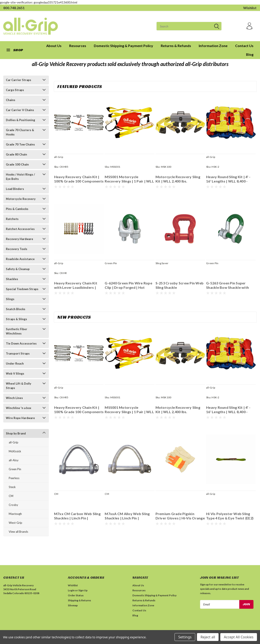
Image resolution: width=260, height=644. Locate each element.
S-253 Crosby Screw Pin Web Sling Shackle (180, 285)
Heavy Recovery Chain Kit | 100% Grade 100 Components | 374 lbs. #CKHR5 (79, 179)
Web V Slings (15, 374)
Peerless (14, 478)
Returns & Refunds (176, 46)
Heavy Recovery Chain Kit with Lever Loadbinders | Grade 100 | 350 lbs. (76, 285)
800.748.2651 (14, 8)
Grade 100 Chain (17, 164)
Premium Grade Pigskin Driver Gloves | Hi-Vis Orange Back (180, 516)
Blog (250, 54)
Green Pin (15, 469)
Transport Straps (18, 353)
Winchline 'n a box (19, 408)
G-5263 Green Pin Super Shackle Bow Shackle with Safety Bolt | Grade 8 (227, 285)
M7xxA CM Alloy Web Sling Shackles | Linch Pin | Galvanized (127, 516)
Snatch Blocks (16, 309)
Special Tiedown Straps (22, 289)
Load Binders (15, 189)
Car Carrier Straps (19, 80)
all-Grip (14, 442)
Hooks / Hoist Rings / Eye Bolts (20, 177)
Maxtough (15, 514)
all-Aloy (14, 460)
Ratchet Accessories (20, 229)
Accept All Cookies (239, 637)
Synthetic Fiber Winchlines (17, 331)
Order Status (76, 595)
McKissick (15, 451)
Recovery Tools (17, 249)
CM (11, 496)
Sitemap (73, 605)
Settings (185, 637)
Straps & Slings (16, 319)
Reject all (208, 637)
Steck (12, 487)
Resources (78, 46)
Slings (10, 299)
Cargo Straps (15, 90)
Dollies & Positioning (21, 120)
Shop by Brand (16, 433)
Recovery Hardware (20, 239)
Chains (11, 100)
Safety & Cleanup (18, 269)
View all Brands (18, 532)
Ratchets (12, 219)
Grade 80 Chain (16, 154)
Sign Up (83, 590)
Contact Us (244, 46)
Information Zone (213, 46)
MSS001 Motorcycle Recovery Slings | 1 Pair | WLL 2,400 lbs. (129, 179)
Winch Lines (14, 398)
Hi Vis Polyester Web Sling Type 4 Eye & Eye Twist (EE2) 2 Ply (230, 516)
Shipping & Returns (79, 600)
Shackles (12, 279)
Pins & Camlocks (17, 209)
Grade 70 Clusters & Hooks (20, 132)
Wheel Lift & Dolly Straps (19, 386)
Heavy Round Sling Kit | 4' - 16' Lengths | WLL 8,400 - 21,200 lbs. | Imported (228, 179)
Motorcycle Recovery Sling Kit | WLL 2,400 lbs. (178, 179)
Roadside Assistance (20, 259)
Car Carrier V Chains (20, 110)
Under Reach (15, 363)
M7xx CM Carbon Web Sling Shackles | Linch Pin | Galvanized (77, 516)
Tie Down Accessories (21, 343)
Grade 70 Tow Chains (20, 144)
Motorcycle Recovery (21, 199)
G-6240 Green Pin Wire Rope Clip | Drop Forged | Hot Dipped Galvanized (128, 285)
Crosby (13, 505)
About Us (138, 585)
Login (71, 590)
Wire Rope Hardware (20, 418)
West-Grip (15, 523)
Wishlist (250, 8)
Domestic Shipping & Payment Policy (123, 46)
